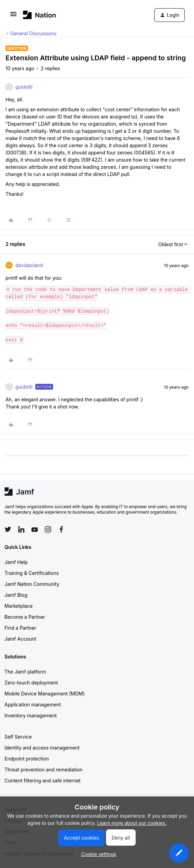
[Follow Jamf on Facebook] (61, 529)
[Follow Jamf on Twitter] (8, 529)
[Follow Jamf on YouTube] (35, 529)
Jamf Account (20, 639)
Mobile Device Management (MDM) (45, 694)
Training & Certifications (32, 573)
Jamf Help (16, 562)
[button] (13, 16)
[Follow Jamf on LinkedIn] (21, 529)
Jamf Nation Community (32, 584)
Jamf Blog (16, 595)
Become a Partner (25, 617)
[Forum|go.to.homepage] (40, 15)
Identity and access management (42, 748)
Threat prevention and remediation (44, 770)
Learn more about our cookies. (132, 823)
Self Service (18, 737)
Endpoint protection (27, 759)
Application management (33, 705)
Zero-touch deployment (31, 683)
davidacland (29, 265)
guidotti (24, 87)
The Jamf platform (25, 672)
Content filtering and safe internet (43, 781)
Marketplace (19, 606)
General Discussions (33, 33)
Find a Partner (20, 628)
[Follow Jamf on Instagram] (48, 529)
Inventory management (31, 715)
